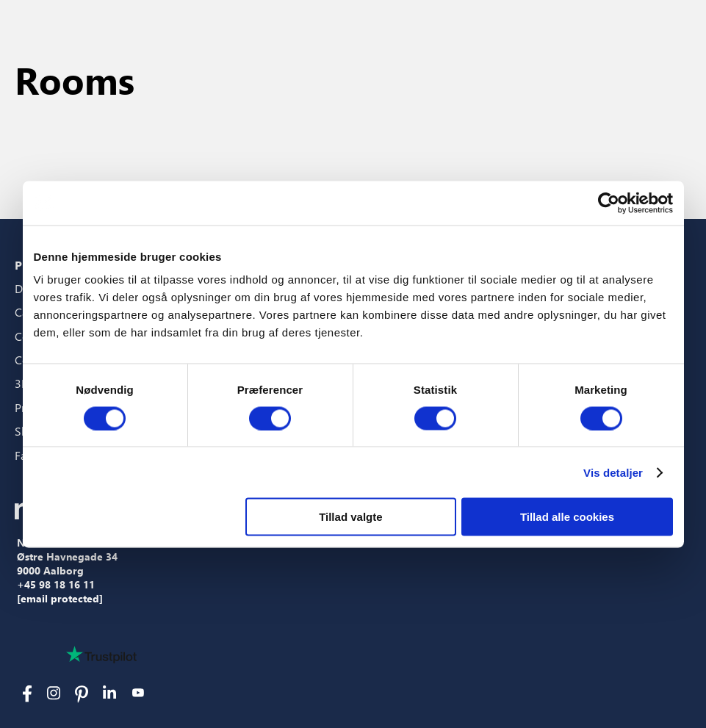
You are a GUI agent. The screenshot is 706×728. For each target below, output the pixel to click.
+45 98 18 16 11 (56, 585)
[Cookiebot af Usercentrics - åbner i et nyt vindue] (609, 203)
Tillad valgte (350, 517)
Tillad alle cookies (567, 517)
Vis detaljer (613, 472)
